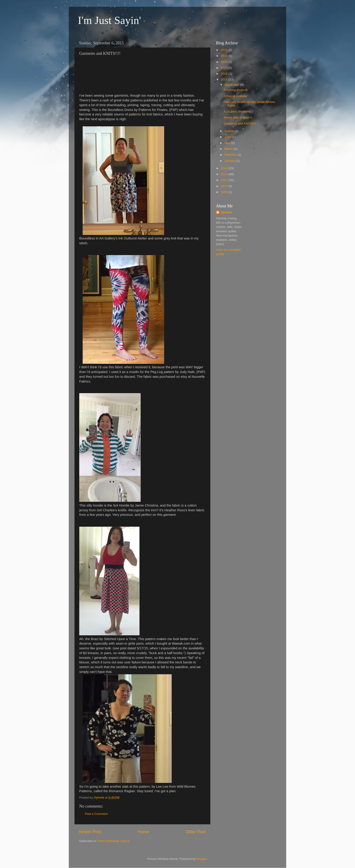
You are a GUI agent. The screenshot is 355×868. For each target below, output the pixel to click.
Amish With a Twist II (238, 118)
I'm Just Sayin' (109, 20)
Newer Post (90, 832)
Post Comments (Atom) (114, 841)
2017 (225, 68)
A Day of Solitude (235, 96)
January (230, 161)
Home (143, 832)
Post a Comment (96, 814)
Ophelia (226, 212)
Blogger (202, 859)
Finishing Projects (236, 90)
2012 (225, 180)
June (228, 137)
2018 (225, 62)
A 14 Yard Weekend (237, 111)
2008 (225, 192)
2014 (225, 168)
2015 (225, 80)
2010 (225, 186)
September (232, 85)
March (229, 149)
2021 (225, 50)
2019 (225, 56)
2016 (225, 74)
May (228, 143)
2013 (225, 174)
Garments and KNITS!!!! (240, 123)
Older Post (196, 832)
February (231, 155)
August (230, 131)
